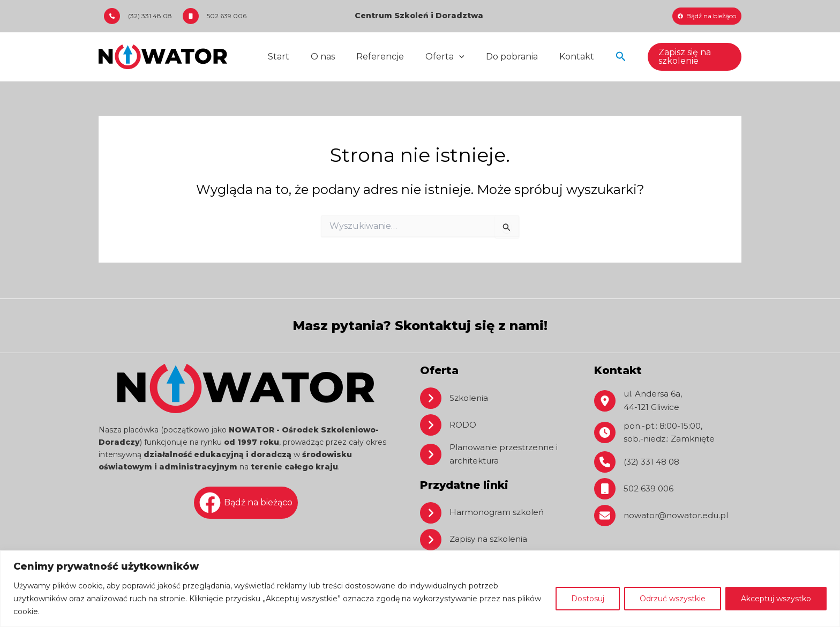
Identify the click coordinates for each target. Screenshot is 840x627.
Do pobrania (493, 57)
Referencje (369, 57)
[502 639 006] (215, 16)
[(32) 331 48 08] (138, 16)
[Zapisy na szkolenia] (475, 540)
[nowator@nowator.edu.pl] (665, 517)
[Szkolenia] (455, 397)
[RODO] (449, 423)
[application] (444, 57)
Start (276, 57)
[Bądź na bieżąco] (707, 16)
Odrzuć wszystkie (673, 599)
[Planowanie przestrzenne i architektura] (494, 454)
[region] (420, 589)
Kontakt (553, 57)
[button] (595, 57)
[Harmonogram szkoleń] (484, 513)
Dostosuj (588, 599)
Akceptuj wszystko (776, 599)
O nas (316, 57)
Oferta (430, 57)
